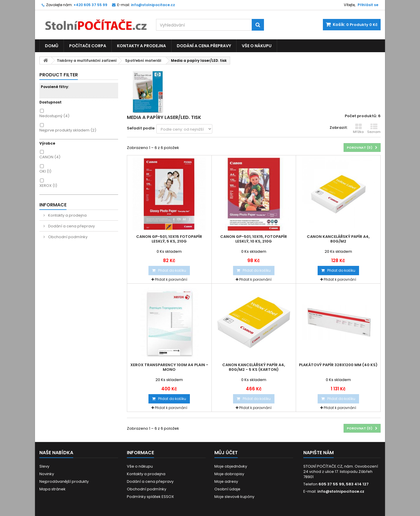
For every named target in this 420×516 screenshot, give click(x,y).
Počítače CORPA (88, 46)
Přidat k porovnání (171, 279)
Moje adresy (226, 481)
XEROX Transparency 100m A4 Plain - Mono (169, 367)
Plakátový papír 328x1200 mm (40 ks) (338, 365)
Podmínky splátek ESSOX (150, 497)
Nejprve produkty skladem (68, 130)
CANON (50, 157)
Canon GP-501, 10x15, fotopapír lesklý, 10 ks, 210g (254, 239)
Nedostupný (54, 116)
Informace (53, 205)
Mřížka (358, 129)
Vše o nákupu (257, 46)
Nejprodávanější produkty (64, 481)
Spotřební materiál (143, 60)
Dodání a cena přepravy (204, 46)
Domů (52, 46)
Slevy (44, 466)
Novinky (47, 474)
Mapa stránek (52, 489)
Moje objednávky (231, 466)
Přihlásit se (368, 5)
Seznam (374, 129)
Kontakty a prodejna (141, 46)
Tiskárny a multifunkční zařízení (87, 60)
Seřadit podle (141, 128)
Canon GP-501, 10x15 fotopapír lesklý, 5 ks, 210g (169, 239)
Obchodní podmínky (67, 237)
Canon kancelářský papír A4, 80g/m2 (338, 239)
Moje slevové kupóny (234, 497)
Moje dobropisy (229, 474)
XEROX (48, 186)
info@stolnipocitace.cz (341, 491)
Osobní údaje (227, 489)
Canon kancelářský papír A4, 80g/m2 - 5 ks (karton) (254, 367)
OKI (45, 171)
